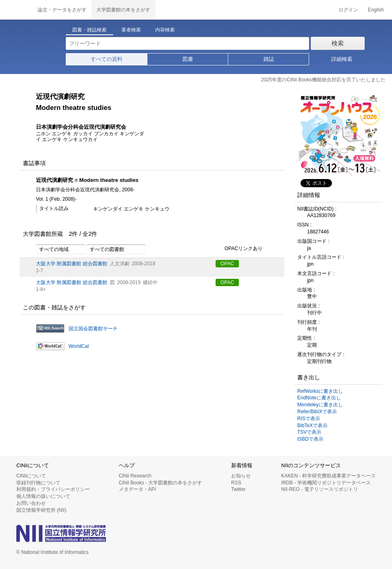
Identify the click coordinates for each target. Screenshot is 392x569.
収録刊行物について (38, 483)
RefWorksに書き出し (320, 391)
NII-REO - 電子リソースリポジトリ (320, 489)
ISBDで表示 (310, 439)
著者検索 (131, 30)
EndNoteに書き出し (319, 398)
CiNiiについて (31, 476)
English (376, 10)
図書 (188, 59)
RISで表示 (309, 419)
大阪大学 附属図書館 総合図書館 (72, 264)
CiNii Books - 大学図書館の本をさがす (161, 483)
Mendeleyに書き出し (320, 405)
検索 (338, 43)
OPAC (227, 264)
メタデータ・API (137, 489)
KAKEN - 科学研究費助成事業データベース (329, 476)
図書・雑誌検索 (89, 30)
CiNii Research (135, 476)
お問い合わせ (31, 503)
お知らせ (241, 476)
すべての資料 (107, 59)
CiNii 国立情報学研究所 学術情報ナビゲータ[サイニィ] (16, 10)
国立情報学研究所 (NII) (41, 510)
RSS (236, 483)
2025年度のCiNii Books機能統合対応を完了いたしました (323, 80)
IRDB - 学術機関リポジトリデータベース (326, 483)
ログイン (348, 10)
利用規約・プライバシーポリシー (53, 489)
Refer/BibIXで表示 (317, 412)
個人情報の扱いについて (43, 496)
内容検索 (165, 30)
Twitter (238, 489)
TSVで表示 (309, 432)
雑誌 (269, 59)
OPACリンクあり (239, 249)
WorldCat (79, 346)
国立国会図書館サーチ (93, 329)
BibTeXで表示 (312, 426)
